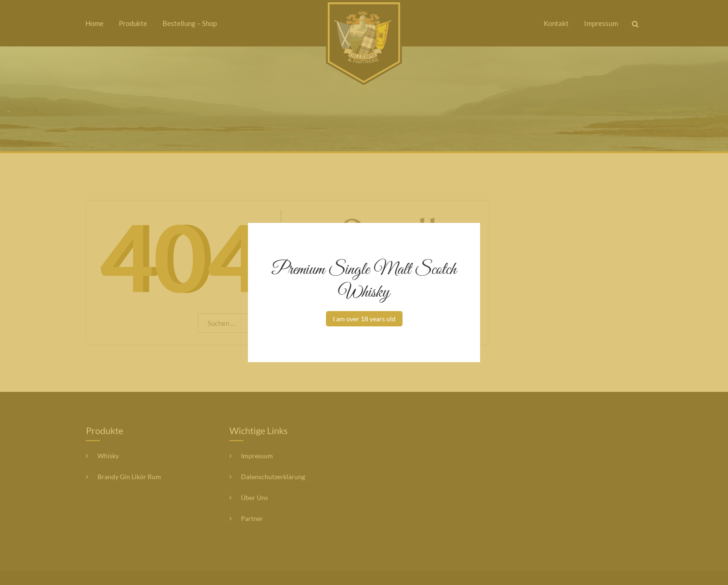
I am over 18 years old (364, 319)
